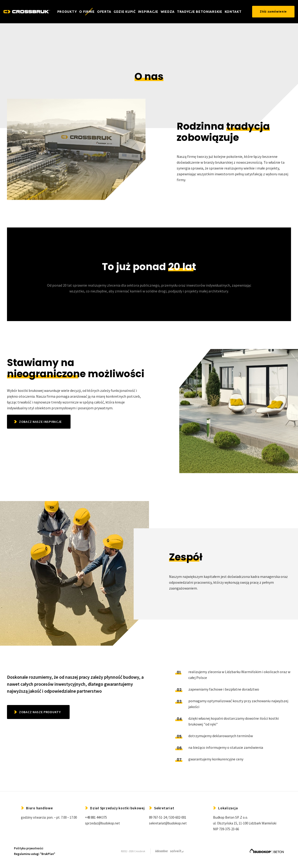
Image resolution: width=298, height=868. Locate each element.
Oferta (104, 12)
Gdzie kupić (125, 12)
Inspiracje (148, 12)
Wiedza (168, 12)
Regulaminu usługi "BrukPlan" (35, 854)
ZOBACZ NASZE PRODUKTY (40, 712)
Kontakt (233, 12)
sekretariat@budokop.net (168, 823)
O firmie (87, 12)
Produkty (67, 12)
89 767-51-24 (158, 817)
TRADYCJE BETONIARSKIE (200, 12)
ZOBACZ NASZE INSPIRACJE (40, 422)
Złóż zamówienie (273, 12)
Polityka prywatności (29, 848)
